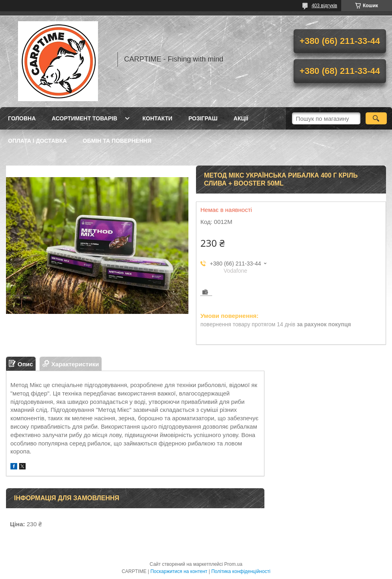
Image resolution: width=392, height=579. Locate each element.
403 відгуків (324, 6)
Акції (241, 118)
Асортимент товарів (84, 118)
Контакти (157, 118)
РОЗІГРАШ (203, 118)
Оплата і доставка (37, 141)
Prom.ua (233, 564)
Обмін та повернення (117, 141)
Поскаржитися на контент (179, 571)
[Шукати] (376, 118)
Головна (22, 118)
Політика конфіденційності (241, 571)
